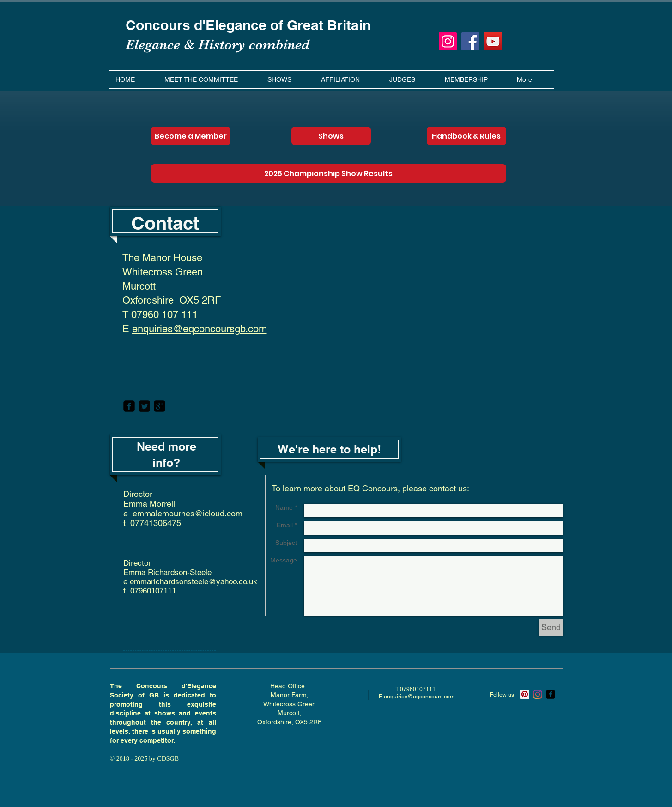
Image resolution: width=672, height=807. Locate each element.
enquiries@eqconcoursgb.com (200, 329)
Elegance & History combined (218, 44)
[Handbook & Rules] (466, 136)
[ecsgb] (551, 694)
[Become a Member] (191, 136)
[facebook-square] (129, 406)
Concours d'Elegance (198, 25)
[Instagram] (448, 41)
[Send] (551, 627)
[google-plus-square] (160, 406)
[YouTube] (493, 41)
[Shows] (331, 136)
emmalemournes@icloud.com (188, 513)
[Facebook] (470, 41)
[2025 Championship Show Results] (329, 173)
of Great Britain (321, 25)
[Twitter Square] (144, 406)
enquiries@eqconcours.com (419, 697)
